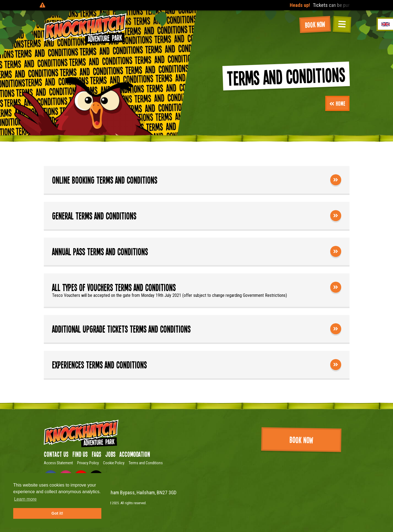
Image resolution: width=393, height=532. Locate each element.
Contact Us (56, 454)
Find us (80, 454)
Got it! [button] (57, 513)
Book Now (315, 24)
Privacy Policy (88, 463)
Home (337, 103)
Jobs (110, 454)
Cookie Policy (114, 463)
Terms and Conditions (146, 463)
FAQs (96, 454)
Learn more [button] (25, 499)
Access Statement (58, 463)
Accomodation (135, 454)
